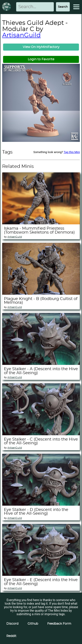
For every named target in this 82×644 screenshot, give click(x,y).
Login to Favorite (41, 59)
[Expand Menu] (76, 7)
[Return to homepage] (7, 7)
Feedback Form (59, 624)
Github (33, 624)
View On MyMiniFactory (41, 47)
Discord (12, 624)
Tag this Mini (72, 152)
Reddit (11, 636)
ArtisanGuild (21, 35)
